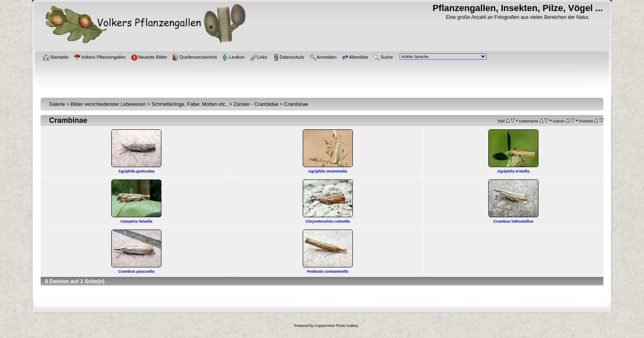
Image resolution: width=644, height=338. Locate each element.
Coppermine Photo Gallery (336, 326)
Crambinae (296, 104)
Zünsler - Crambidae (256, 104)
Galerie (57, 104)
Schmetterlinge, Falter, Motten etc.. (190, 104)
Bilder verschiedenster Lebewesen (108, 104)
